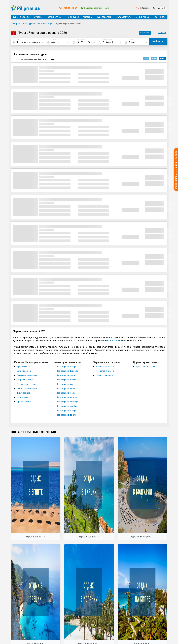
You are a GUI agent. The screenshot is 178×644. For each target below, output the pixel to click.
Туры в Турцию (88, 537)
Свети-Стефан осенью (27, 389)
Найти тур (158, 41)
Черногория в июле (66, 393)
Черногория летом (105, 375)
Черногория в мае (65, 384)
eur (154, 59)
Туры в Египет (34, 537)
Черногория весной (105, 367)
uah (162, 59)
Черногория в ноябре (66, 410)
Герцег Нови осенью (26, 384)
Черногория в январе (66, 367)
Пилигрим (15, 24)
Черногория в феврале (67, 371)
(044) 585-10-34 (68, 8)
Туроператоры (104, 17)
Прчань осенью (24, 402)
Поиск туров (72, 17)
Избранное (145, 8)
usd (146, 59)
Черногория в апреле (66, 380)
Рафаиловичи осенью (27, 375)
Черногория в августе (67, 397)
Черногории (113, 341)
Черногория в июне (66, 389)
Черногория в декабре (67, 415)
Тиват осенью (23, 393)
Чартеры (88, 17)
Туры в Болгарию (141, 537)
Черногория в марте (66, 375)
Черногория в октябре (67, 406)
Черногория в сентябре (67, 402)
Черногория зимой (105, 371)
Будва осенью (24, 367)
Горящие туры (54, 17)
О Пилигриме (143, 17)
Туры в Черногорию (45, 24)
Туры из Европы (21, 17)
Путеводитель (124, 17)
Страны (38, 17)
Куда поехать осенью (146, 367)
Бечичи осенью (24, 371)
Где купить (159, 17)
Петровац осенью (25, 380)
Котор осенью (24, 397)
